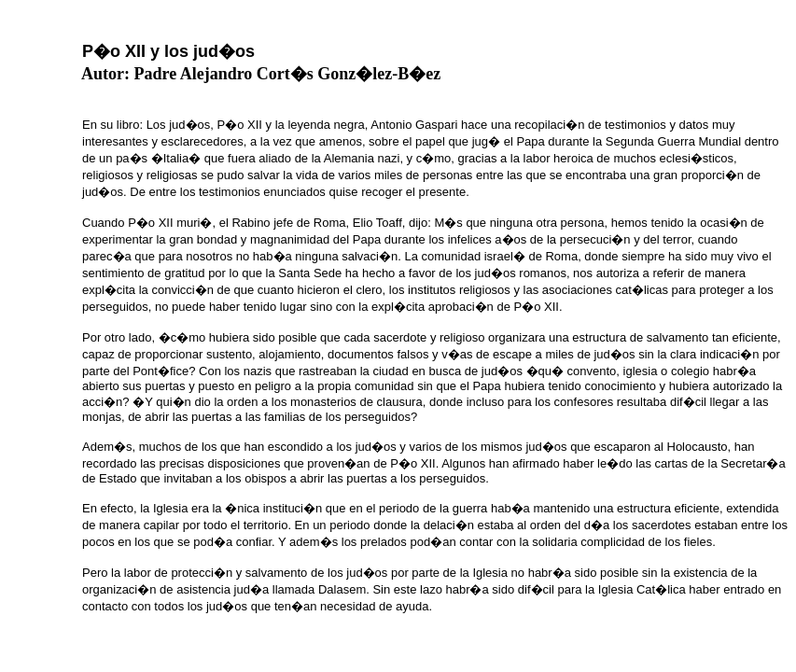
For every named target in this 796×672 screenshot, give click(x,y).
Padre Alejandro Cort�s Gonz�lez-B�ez (288, 74)
